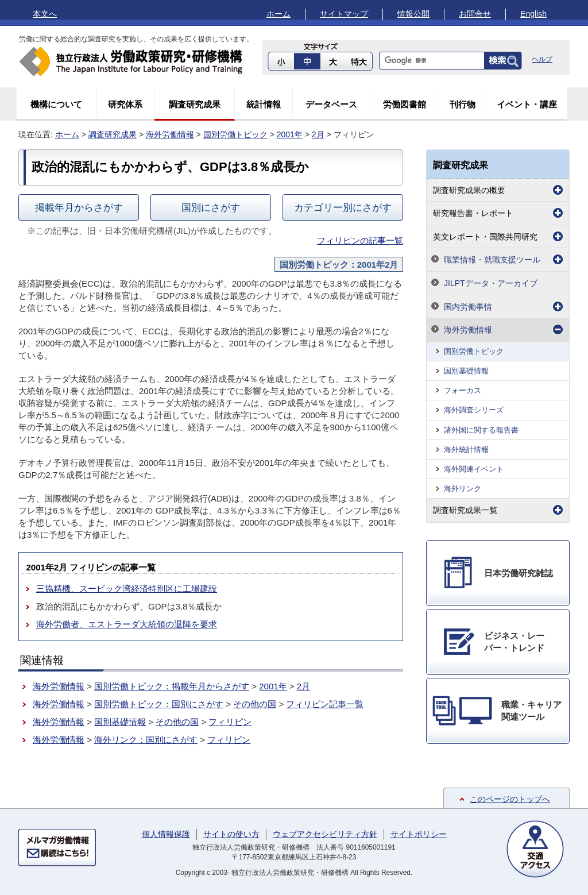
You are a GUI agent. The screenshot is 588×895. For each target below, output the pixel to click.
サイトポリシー (419, 834)
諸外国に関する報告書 (481, 430)
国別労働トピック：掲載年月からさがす (172, 686)
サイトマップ (344, 14)
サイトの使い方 (231, 834)
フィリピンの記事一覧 (360, 240)
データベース (331, 104)
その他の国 (255, 704)
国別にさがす (211, 207)
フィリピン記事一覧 (325, 704)
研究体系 (125, 104)
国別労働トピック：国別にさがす (159, 704)
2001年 (290, 134)
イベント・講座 (527, 104)
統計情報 (264, 104)
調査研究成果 (195, 104)
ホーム (278, 14)
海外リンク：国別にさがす (146, 740)
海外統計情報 (466, 450)
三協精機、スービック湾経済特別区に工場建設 (127, 589)
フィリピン (230, 722)
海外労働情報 (170, 134)
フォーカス (463, 390)
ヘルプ (542, 59)
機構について (56, 104)
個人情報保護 (166, 834)
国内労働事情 (468, 307)
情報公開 (413, 14)
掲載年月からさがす (79, 207)
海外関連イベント (474, 469)
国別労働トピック (235, 134)
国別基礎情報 (120, 722)
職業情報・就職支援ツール (492, 260)
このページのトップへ (510, 799)
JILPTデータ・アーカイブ (491, 283)
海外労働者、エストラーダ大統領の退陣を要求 (127, 624)
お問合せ (475, 14)
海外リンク (463, 489)
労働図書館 (405, 104)
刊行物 (463, 104)
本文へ (45, 14)
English (533, 14)
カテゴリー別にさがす (343, 207)
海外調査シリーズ (474, 410)
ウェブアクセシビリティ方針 (325, 834)
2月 (318, 134)
